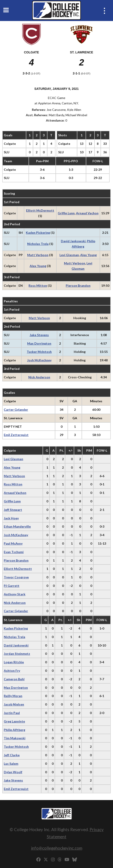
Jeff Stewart (13, 510)
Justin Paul (12, 713)
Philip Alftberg (14, 730)
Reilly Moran (13, 696)
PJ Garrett (12, 586)
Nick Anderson (39, 377)
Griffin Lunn (66, 213)
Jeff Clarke (12, 755)
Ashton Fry (12, 671)
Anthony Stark (15, 594)
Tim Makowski (15, 738)
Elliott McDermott (40, 210)
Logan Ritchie (14, 662)
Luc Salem (11, 764)
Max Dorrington (39, 343)
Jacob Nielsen (14, 704)
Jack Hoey (11, 518)
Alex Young (88, 255)
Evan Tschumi (14, 552)
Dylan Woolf (13, 772)
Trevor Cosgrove (16, 577)
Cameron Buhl (14, 679)
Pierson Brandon (78, 285)
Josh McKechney (39, 360)
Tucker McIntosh (39, 352)
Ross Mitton (38, 285)
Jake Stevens (39, 335)
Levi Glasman (69, 255)
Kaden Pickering (38, 233)
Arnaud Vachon (87, 213)
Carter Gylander (16, 410)
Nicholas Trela (38, 244)
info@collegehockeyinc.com (57, 848)
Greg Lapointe (14, 721)
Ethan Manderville (17, 526)
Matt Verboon (38, 255)
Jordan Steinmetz (17, 654)
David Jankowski (73, 241)
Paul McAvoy (13, 543)
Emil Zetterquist (16, 435)
